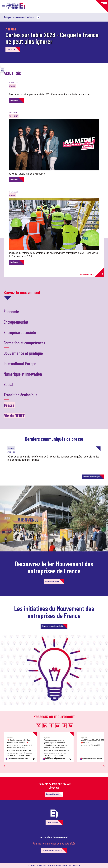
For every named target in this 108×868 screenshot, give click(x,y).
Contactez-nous (52, 822)
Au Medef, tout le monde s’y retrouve (27, 174)
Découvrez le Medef (52, 581)
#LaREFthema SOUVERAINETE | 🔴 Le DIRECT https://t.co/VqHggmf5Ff (93, 743)
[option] (22, 747)
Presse (9, 405)
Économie (12, 86)
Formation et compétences (24, 343)
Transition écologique (21, 395)
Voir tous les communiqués (92, 477)
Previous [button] (4, 763)
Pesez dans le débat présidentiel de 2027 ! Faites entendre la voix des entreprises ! (50, 94)
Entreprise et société (20, 332)
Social (8, 384)
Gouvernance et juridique (23, 353)
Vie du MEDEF (14, 116)
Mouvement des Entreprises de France (17, 759)
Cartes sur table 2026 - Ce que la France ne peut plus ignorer (52, 38)
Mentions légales (48, 865)
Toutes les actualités (92, 274)
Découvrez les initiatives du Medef (52, 626)
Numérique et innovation (23, 374)
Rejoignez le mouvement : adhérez (22, 17)
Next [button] (103, 762)
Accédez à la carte (52, 794)
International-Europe (20, 363)
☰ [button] (2, 70)
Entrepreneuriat (16, 322)
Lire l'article (11, 49)
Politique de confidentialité (69, 865)
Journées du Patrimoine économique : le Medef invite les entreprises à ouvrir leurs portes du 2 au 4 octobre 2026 (53, 254)
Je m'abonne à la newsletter (52, 850)
